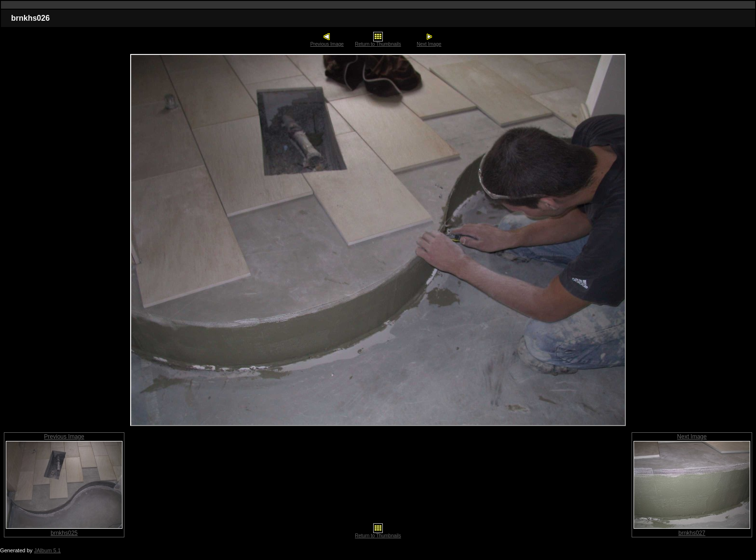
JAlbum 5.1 (47, 550)
